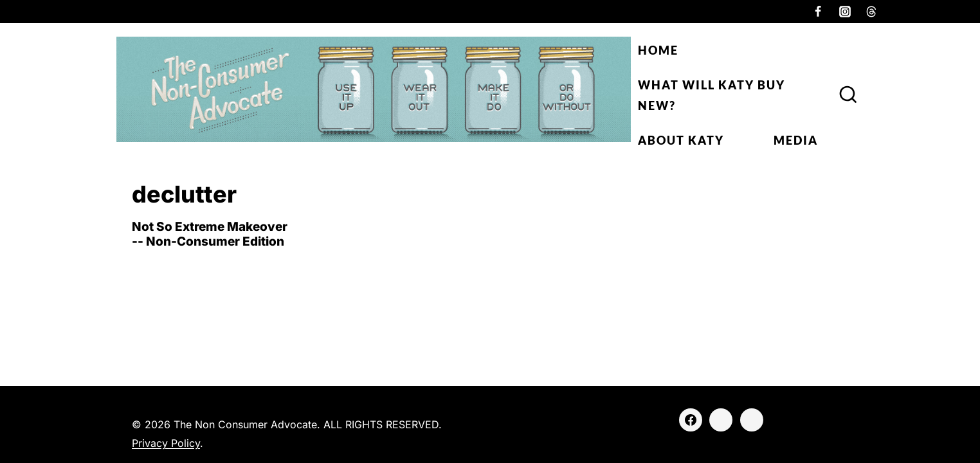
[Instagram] (845, 12)
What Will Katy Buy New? (712, 95)
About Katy (681, 140)
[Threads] (871, 12)
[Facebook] (818, 12)
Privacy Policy (166, 443)
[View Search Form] (848, 95)
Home (658, 50)
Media (796, 140)
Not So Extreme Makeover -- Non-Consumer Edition (210, 234)
